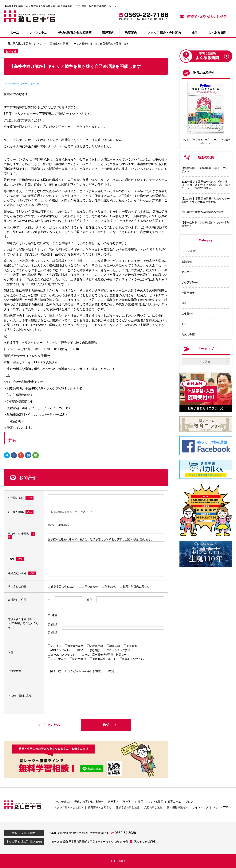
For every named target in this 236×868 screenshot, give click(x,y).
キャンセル (52, 725)
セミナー (187, 272)
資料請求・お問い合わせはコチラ (203, 16)
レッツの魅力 (38, 33)
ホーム (14, 33)
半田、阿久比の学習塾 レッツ (23, 44)
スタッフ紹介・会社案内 (164, 33)
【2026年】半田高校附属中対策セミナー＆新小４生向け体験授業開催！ (206, 200)
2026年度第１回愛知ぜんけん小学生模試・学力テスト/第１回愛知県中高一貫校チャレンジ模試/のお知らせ (206, 185)
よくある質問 (217, 33)
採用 (195, 33)
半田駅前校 (188, 293)
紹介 (184, 324)
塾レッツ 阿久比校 (24, 833)
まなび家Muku (190, 282)
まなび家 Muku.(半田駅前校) (24, 841)
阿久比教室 (188, 334)
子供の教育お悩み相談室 (75, 33)
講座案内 (108, 33)
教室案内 (131, 33)
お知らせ (187, 262)
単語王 (186, 303)
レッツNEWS (189, 251)
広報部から (188, 314)
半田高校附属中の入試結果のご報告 (203, 212)
